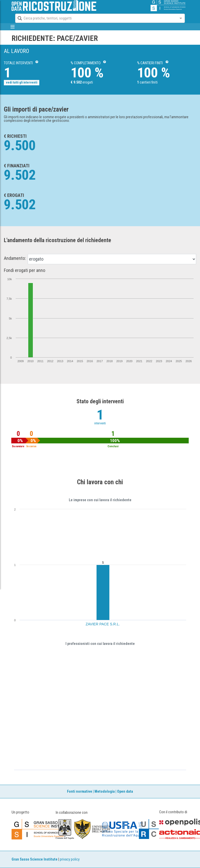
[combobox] (95, 18)
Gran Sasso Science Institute (35, 859)
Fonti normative (80, 792)
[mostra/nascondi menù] (13, 27)
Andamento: (15, 258)
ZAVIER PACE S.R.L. (103, 624)
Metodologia (105, 792)
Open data (125, 792)
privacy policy (70, 859)
